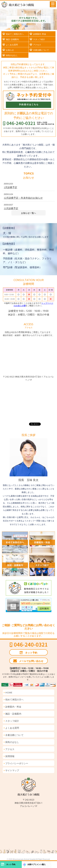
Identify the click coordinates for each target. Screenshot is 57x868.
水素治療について (41, 50)
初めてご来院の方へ (15, 34)
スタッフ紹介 (39, 39)
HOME (9, 692)
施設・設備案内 (13, 714)
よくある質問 (12, 45)
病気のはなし (12, 55)
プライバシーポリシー (17, 763)
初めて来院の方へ (14, 699)
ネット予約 (31, 653)
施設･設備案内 (12, 39)
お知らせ (10, 50)
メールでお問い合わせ (31, 661)
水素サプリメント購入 (36, 864)
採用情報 (10, 756)
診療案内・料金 (13, 707)
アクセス (37, 45)
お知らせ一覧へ (29, 213)
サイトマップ (12, 770)
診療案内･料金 (40, 34)
